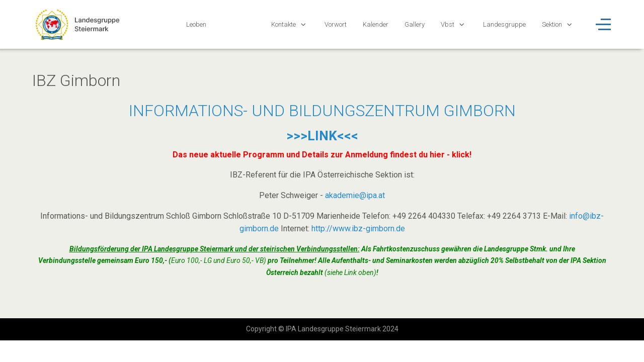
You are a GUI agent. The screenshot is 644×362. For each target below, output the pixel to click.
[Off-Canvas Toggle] (603, 24)
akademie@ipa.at (355, 195)
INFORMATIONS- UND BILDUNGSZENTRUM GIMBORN (322, 111)
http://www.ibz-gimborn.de (358, 229)
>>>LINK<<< (322, 136)
